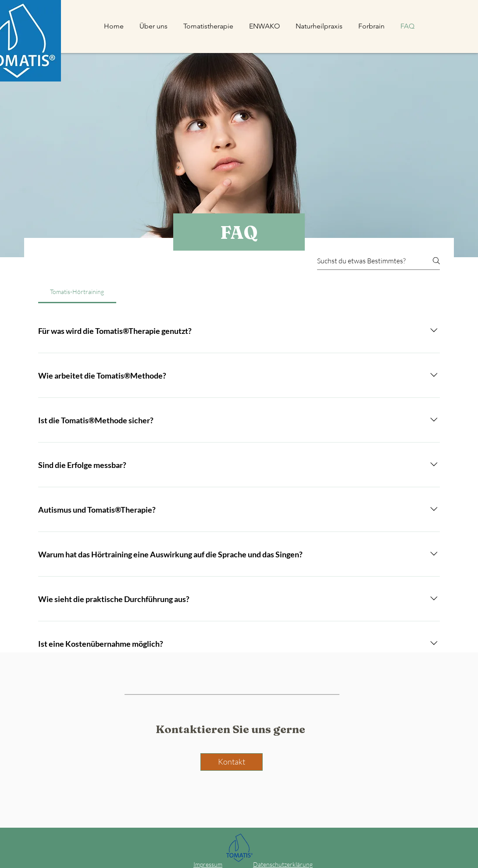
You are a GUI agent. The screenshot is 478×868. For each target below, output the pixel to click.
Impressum (208, 864)
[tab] (77, 292)
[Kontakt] (232, 762)
